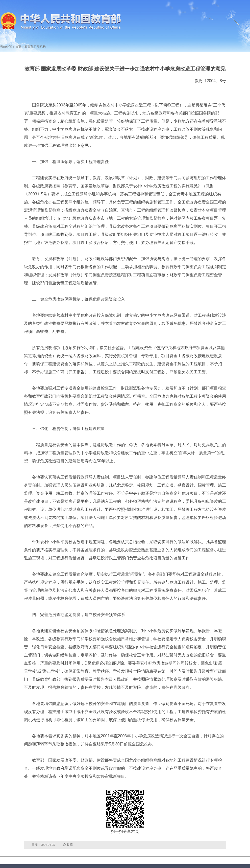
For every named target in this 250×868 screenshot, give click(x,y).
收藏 (70, 845)
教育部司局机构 (35, 47)
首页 (18, 47)
